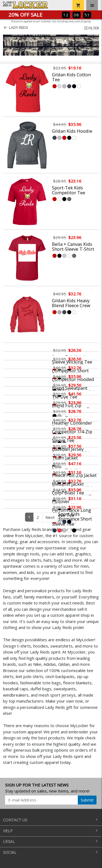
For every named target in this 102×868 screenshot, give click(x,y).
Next (50, 517)
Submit (87, 800)
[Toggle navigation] (92, 5)
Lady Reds (16, 28)
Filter (91, 28)
